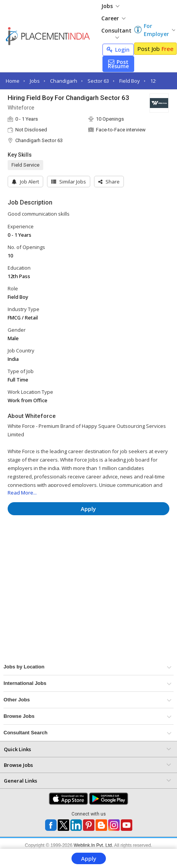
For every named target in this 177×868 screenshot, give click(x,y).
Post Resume (118, 64)
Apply (89, 858)
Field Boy (130, 81)
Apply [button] (88, 509)
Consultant (116, 33)
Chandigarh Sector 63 (39, 140)
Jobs (110, 6)
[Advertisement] (72, 544)
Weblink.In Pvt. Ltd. (93, 845)
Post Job (155, 49)
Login (118, 50)
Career (113, 18)
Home (13, 81)
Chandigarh (64, 81)
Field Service (25, 165)
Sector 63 (98, 81)
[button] (109, 182)
